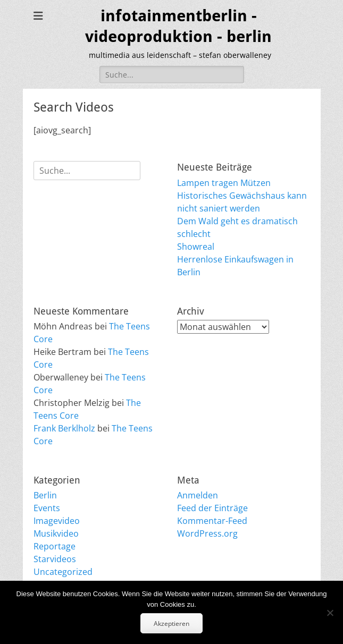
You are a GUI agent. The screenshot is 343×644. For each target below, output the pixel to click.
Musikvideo (56, 533)
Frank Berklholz (64, 428)
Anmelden (198, 495)
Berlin (45, 495)
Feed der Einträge (212, 508)
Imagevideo (57, 521)
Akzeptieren (171, 624)
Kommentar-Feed (212, 521)
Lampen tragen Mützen (224, 183)
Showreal (196, 247)
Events (47, 508)
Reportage (55, 546)
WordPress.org (207, 533)
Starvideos (55, 559)
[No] (330, 613)
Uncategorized (63, 572)
